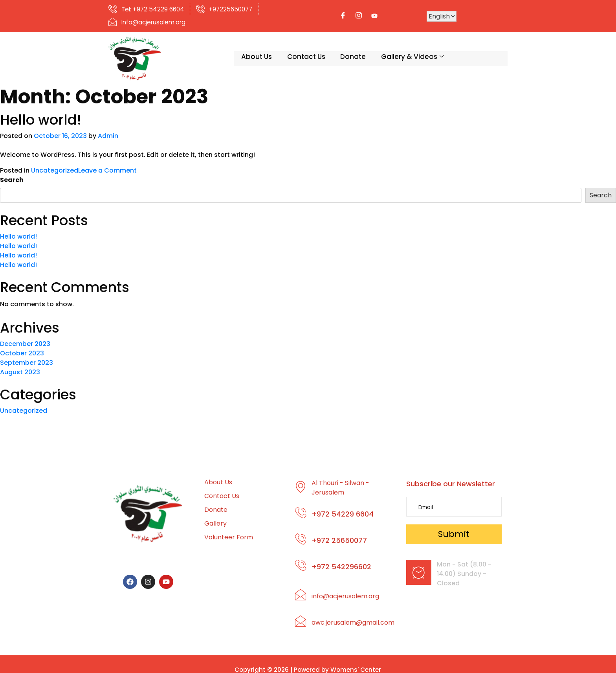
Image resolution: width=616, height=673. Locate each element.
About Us (221, 51)
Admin (108, 128)
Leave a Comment (107, 163)
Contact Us (271, 51)
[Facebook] (406, 13)
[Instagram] (422, 13)
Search (12, 172)
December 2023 (25, 336)
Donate (319, 51)
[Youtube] (437, 13)
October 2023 (22, 346)
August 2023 (20, 365)
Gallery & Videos (379, 51)
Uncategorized (55, 163)
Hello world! (41, 112)
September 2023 (27, 355)
